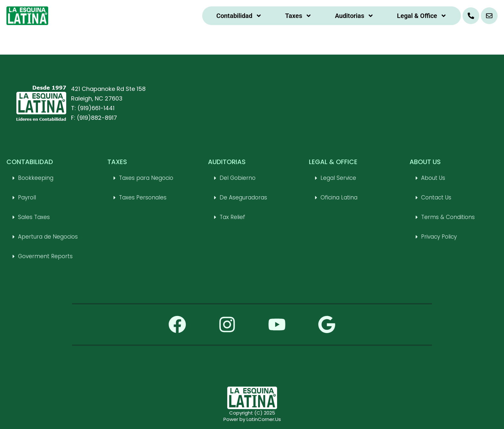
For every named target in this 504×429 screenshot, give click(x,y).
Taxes (298, 16)
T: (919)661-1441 (93, 108)
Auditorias (354, 16)
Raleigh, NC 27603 (97, 98)
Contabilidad (239, 16)
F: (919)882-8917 (94, 118)
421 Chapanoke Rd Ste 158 (108, 89)
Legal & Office (422, 16)
